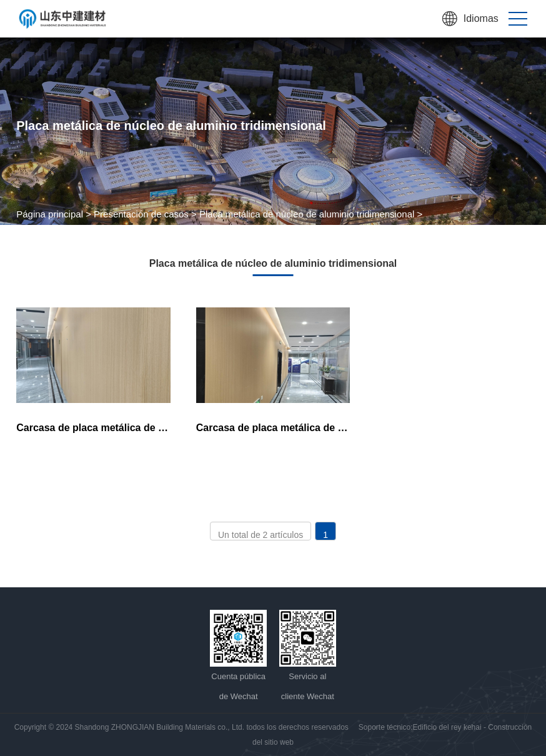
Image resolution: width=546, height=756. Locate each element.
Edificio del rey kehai (447, 727)
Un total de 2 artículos (261, 535)
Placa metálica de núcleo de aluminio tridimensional (307, 214)
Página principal (50, 214)
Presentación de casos (141, 214)
